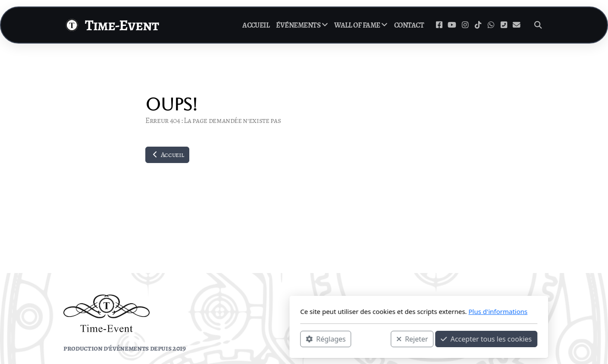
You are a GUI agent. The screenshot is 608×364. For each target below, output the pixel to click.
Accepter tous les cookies (371, 339)
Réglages (211, 339)
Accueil (167, 155)
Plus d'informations (383, 311)
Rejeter (298, 339)
